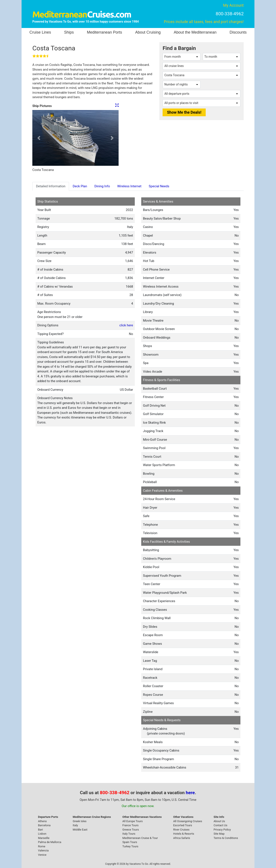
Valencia (43, 850)
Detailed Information (51, 186)
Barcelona (44, 825)
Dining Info (102, 186)
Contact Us (220, 825)
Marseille (44, 838)
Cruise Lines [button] (40, 32)
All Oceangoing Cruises (188, 821)
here (190, 793)
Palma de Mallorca (50, 842)
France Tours (131, 825)
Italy (75, 825)
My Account (233, 5)
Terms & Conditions (226, 838)
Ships (69, 32)
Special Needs (159, 186)
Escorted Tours (183, 825)
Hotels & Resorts (184, 834)
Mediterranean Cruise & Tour (140, 838)
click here (126, 325)
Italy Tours (129, 834)
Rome (42, 846)
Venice (42, 855)
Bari (40, 830)
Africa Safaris (182, 838)
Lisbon (42, 834)
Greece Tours (131, 830)
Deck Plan (80, 186)
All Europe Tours (133, 821)
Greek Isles (80, 821)
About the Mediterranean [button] (195, 32)
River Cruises (181, 830)
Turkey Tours (130, 846)
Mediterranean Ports (104, 32)
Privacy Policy (222, 830)
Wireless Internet (129, 186)
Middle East (80, 830)
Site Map (219, 834)
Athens (42, 821)
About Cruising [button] (148, 32)
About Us (219, 821)
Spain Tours (130, 842)
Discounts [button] (238, 32)
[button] (39, 138)
